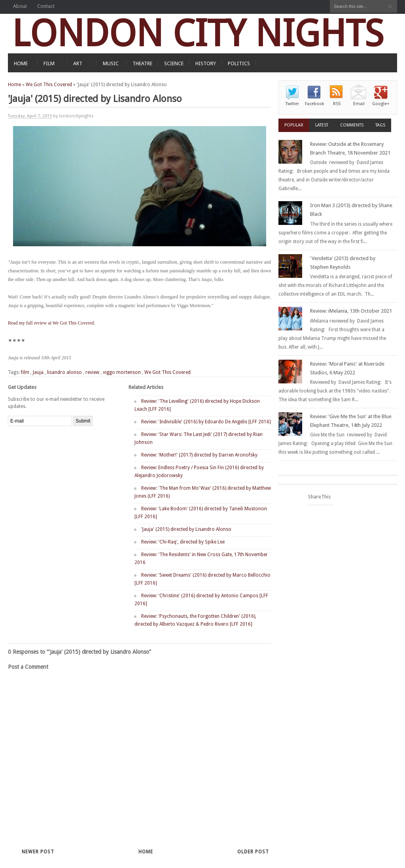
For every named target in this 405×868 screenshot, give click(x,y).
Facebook (314, 104)
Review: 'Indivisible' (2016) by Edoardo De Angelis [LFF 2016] (206, 422)
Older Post (253, 852)
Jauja (38, 372)
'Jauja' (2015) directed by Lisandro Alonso (186, 529)
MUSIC (111, 63)
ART (78, 63)
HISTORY (206, 63)
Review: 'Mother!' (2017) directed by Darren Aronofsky (199, 455)
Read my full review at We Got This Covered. (51, 323)
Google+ (381, 104)
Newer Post (38, 852)
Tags (380, 125)
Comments (352, 125)
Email (359, 104)
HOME (21, 63)
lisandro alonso (64, 372)
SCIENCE (174, 63)
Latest (322, 125)
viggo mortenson (122, 372)
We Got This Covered (49, 85)
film (25, 372)
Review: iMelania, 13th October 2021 (351, 311)
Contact (46, 6)
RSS (337, 104)
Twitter (292, 104)
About (20, 6)
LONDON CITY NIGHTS (198, 33)
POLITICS (239, 63)
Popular (294, 125)
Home (14, 85)
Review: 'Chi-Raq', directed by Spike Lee (183, 542)
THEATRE (142, 63)
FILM (49, 63)
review (92, 372)
